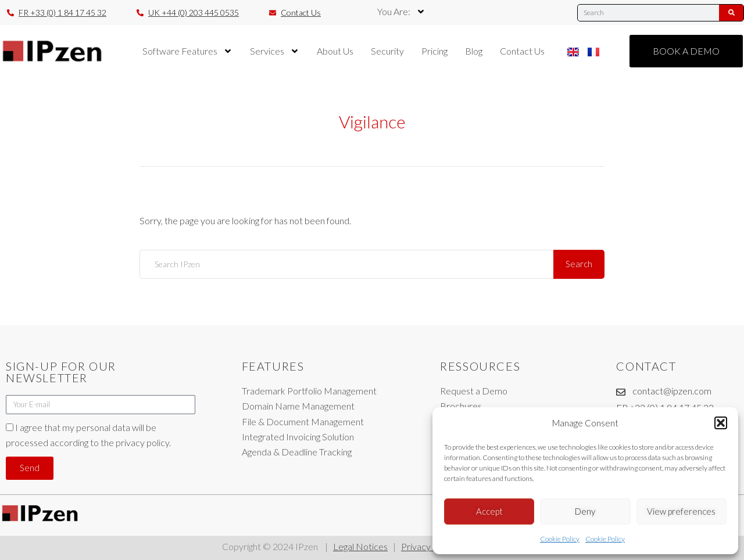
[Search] (731, 13)
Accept (489, 511)
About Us (335, 51)
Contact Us (522, 51)
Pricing (434, 51)
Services (275, 51)
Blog (474, 51)
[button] (721, 423)
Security (387, 51)
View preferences (681, 511)
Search (580, 264)
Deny (585, 511)
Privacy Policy (430, 546)
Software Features (187, 51)
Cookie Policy (560, 539)
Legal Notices (360, 546)
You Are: (401, 12)
